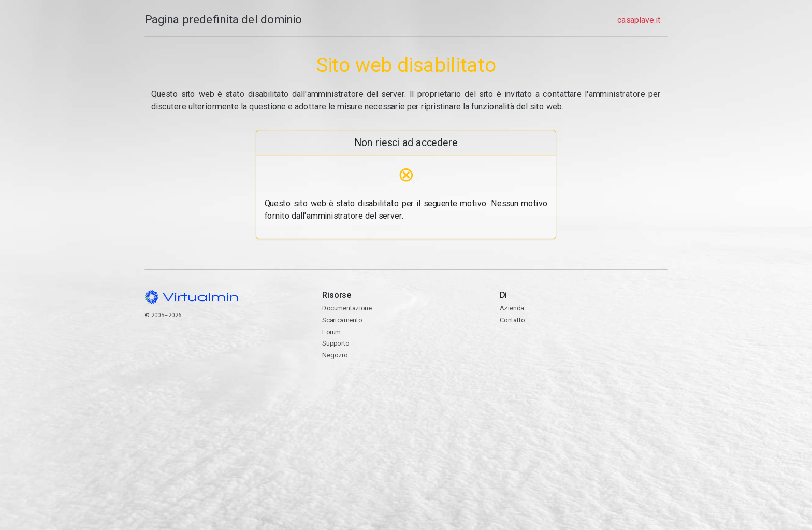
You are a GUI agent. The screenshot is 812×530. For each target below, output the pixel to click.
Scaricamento (342, 320)
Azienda (512, 308)
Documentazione (347, 308)
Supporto (336, 343)
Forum (331, 332)
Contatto (583, 354)
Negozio (335, 355)
